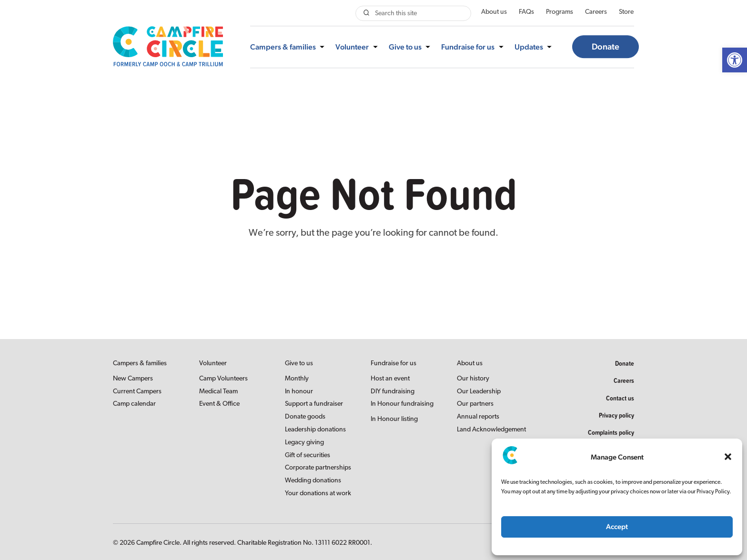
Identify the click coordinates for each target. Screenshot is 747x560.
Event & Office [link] (219, 404)
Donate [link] (606, 47)
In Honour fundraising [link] (402, 404)
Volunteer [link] (352, 47)
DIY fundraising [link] (393, 392)
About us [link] (494, 12)
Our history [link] (473, 379)
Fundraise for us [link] (468, 47)
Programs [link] (560, 12)
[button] (728, 457)
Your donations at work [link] (318, 494)
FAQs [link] (526, 12)
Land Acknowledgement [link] (491, 430)
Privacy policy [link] (616, 415)
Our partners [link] (475, 404)
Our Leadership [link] (479, 392)
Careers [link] (596, 12)
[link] (735, 60)
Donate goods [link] (305, 417)
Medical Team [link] (218, 392)
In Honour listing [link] (394, 419)
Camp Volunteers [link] (223, 379)
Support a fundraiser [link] (314, 404)
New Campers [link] (133, 379)
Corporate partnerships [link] (318, 468)
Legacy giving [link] (304, 443)
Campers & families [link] (283, 47)
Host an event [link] (390, 379)
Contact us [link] (620, 398)
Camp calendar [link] (134, 404)
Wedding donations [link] (313, 481)
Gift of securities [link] (308, 455)
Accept (617, 526)
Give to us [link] (405, 47)
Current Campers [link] (137, 392)
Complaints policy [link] (611, 432)
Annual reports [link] (478, 417)
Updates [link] (529, 47)
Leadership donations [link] (315, 430)
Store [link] (626, 12)
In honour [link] (299, 392)
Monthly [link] (297, 379)
